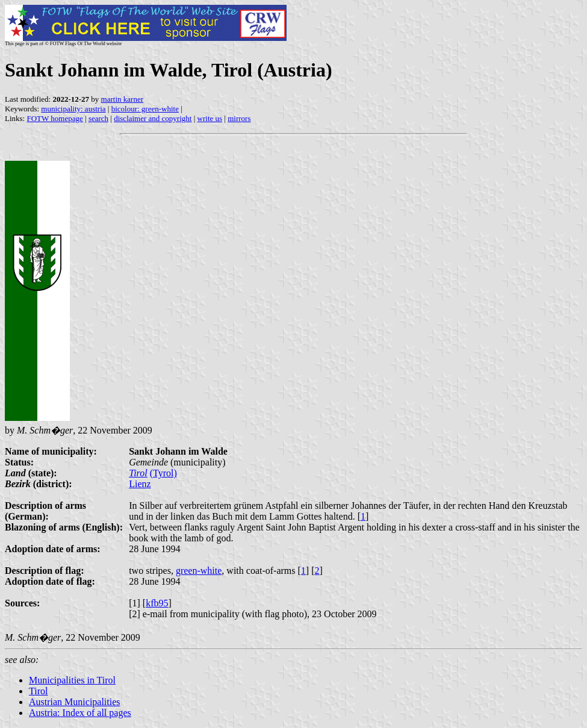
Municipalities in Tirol (72, 680)
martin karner (122, 99)
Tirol (138, 473)
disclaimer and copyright (153, 118)
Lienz (140, 484)
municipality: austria (73, 109)
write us (210, 118)
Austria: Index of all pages (80, 713)
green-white (199, 571)
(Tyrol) (163, 473)
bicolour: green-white (145, 109)
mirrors (239, 118)
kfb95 (157, 603)
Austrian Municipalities (75, 702)
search (98, 118)
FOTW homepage (54, 118)
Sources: (22, 603)
